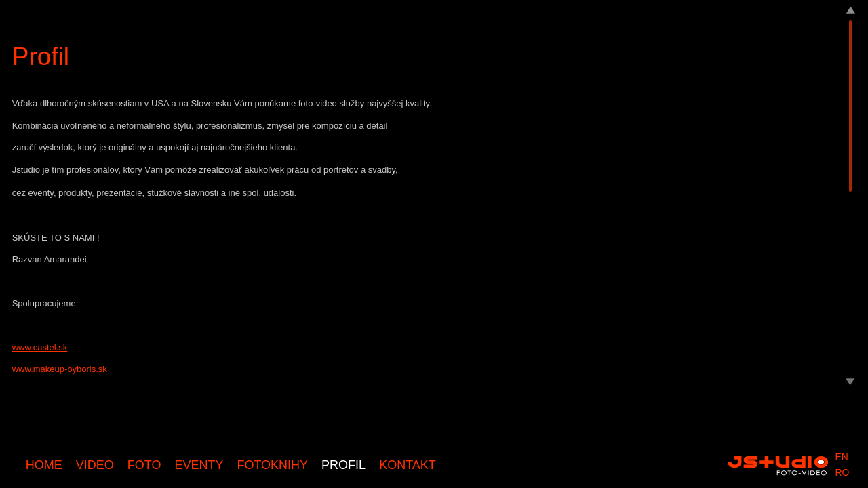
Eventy (199, 465)
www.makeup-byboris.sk (60, 369)
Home (44, 465)
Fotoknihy (272, 465)
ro (842, 472)
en (841, 457)
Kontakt (408, 465)
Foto (144, 465)
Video (95, 465)
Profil (343, 465)
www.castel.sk (40, 347)
